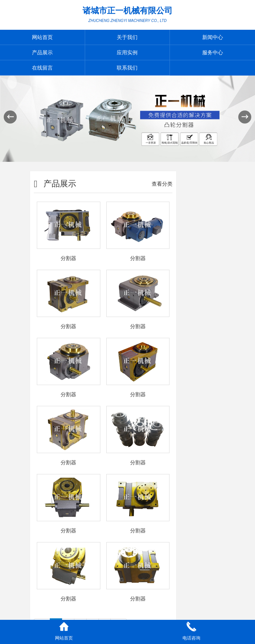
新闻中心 (213, 37)
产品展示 (42, 52)
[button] (245, 117)
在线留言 (42, 68)
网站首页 (42, 37)
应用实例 (127, 52)
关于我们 (127, 37)
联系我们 (127, 68)
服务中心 (213, 52)
